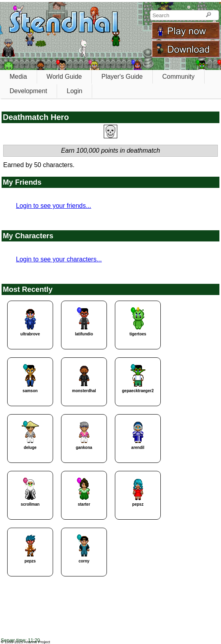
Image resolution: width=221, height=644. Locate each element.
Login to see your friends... (54, 206)
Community (179, 77)
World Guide (64, 77)
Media (18, 77)
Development (28, 91)
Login (74, 91)
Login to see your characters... (59, 259)
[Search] (208, 15)
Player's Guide (122, 77)
